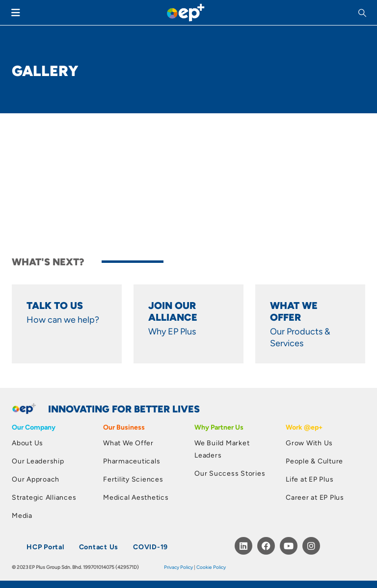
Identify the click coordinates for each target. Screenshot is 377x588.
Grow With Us (309, 443)
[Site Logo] (186, 13)
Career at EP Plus (315, 497)
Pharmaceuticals (132, 461)
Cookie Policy (211, 567)
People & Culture (314, 461)
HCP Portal (45, 547)
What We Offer (128, 443)
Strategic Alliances (44, 497)
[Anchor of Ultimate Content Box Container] (67, 329)
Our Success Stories (230, 473)
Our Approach (36, 479)
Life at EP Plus (310, 479)
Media (22, 515)
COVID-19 (150, 547)
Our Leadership (38, 461)
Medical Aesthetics (136, 497)
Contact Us (99, 547)
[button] (364, 13)
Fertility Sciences (133, 479)
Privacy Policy (178, 567)
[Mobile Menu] (16, 13)
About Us (27, 443)
